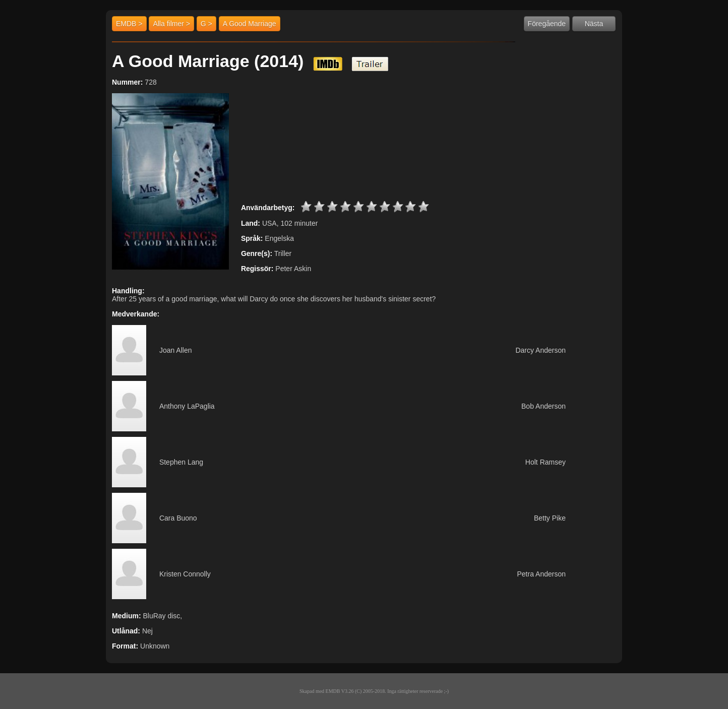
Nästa (594, 24)
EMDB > (129, 24)
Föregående (547, 24)
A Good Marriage (250, 24)
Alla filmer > (171, 24)
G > (206, 24)
